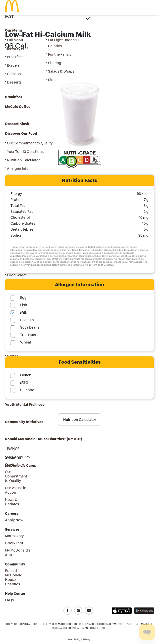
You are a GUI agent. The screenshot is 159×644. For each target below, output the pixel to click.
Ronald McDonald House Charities (14, 577)
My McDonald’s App (18, 552)
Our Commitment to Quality (16, 476)
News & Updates (12, 502)
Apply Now (14, 520)
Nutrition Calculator (80, 419)
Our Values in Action (16, 490)
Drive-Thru (14, 543)
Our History (14, 464)
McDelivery (14, 536)
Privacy (87, 639)
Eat (9, 16)
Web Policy (74, 639)
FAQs (9, 600)
